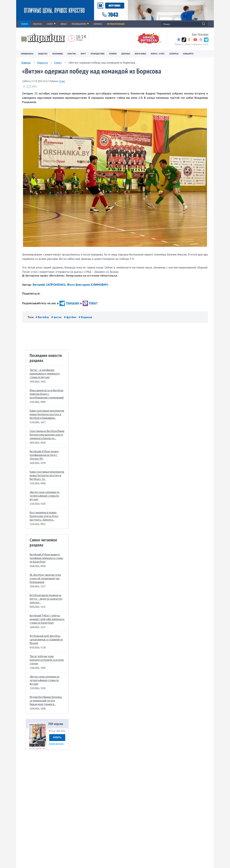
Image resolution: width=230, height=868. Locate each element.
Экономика (57, 54)
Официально (27, 54)
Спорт (83, 54)
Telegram (69, 303)
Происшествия (98, 54)
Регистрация (203, 34)
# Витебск (43, 317)
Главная (26, 63)
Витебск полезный (116, 24)
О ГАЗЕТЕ (51, 24)
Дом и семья (140, 54)
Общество (43, 54)
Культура (72, 54)
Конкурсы (174, 54)
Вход (194, 34)
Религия (113, 54)
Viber (90, 303)
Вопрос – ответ (158, 54)
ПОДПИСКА (37, 24)
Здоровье (126, 54)
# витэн (57, 317)
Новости (42, 63)
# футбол (70, 317)
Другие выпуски (56, 744)
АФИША (64, 24)
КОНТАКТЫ (98, 24)
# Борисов (85, 317)
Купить (57, 737)
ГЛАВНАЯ (24, 24)
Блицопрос (188, 54)
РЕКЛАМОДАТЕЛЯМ (80, 24)
